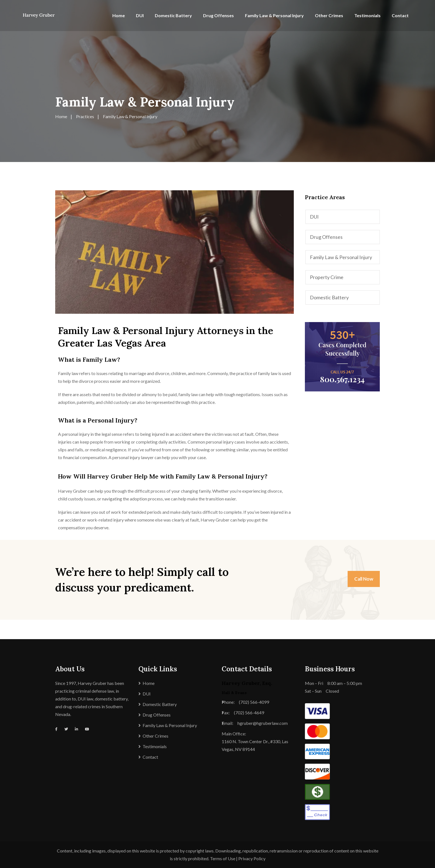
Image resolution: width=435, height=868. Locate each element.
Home (119, 15)
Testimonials (367, 15)
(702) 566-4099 (254, 702)
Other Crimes (329, 15)
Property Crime (327, 277)
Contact (400, 15)
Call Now (364, 579)
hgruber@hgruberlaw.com (263, 723)
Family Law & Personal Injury (274, 15)
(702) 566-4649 (249, 713)
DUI (140, 15)
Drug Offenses (218, 15)
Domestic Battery (173, 15)
